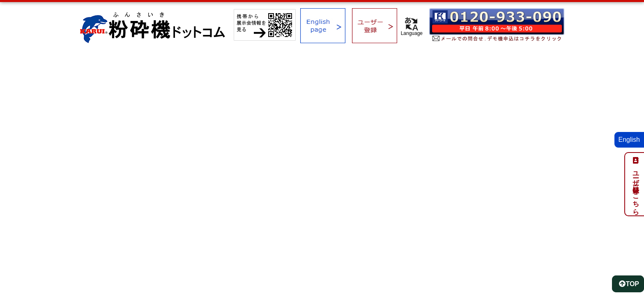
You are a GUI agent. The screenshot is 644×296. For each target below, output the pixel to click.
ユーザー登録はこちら (636, 189)
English (629, 140)
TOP (629, 284)
